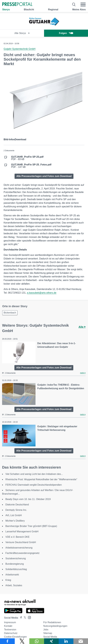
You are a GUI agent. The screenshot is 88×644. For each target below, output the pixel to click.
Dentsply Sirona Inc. (16, 510)
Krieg (8, 580)
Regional (53, 10)
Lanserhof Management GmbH (22, 532)
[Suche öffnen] (74, 4)
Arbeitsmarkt (12, 575)
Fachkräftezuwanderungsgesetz (22, 553)
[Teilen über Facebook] (7, 641)
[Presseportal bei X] (24, 618)
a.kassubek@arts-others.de (42, 293)
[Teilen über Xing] (51, 641)
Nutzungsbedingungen (55, 626)
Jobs (46, 630)
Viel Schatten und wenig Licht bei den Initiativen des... (34, 474)
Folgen (66, 33)
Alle (82, 327)
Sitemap (48, 633)
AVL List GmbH (14, 515)
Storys (6, 10)
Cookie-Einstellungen (15, 637)
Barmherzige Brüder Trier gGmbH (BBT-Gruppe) (31, 526)
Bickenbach (10, 313)
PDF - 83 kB (27, 158)
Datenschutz (11, 633)
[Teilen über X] (22, 641)
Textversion (10, 630)
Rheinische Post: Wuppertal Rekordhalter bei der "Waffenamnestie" (41, 479)
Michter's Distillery (15, 521)
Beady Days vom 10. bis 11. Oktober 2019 (28, 499)
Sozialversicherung (16, 558)
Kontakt (8, 626)
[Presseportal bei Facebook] (20, 618)
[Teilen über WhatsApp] (37, 641)
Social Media (50, 637)
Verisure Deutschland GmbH (21, 542)
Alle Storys (22, 33)
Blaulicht (29, 10)
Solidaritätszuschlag (16, 569)
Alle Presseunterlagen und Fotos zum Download (44, 176)
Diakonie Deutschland (17, 505)
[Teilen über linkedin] (66, 641)
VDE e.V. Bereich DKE (17, 537)
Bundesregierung (15, 564)
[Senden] (81, 641)
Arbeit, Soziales (14, 585)
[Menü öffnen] (83, 4)
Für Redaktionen (52, 622)
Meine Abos (79, 10)
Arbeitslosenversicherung (19, 548)
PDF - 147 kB (31, 166)
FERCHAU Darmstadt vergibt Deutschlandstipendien (34, 485)
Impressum (10, 622)
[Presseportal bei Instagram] (29, 617)
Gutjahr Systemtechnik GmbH (20, 49)
